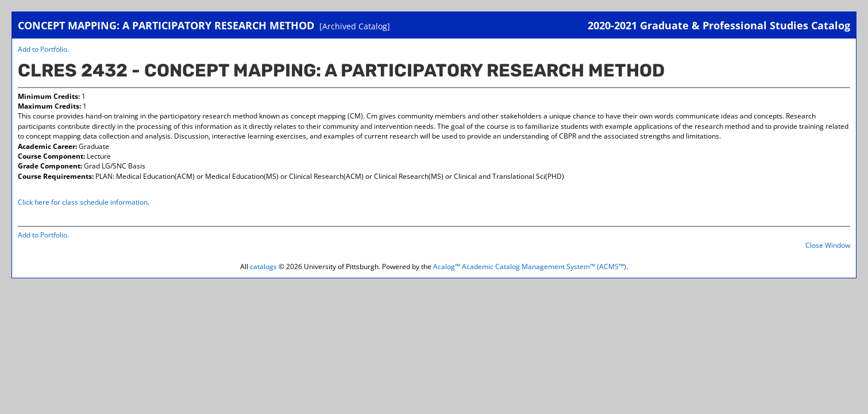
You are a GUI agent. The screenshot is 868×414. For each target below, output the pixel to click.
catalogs (263, 267)
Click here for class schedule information (83, 202)
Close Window (828, 245)
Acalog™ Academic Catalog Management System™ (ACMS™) (530, 267)
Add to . (43, 49)
